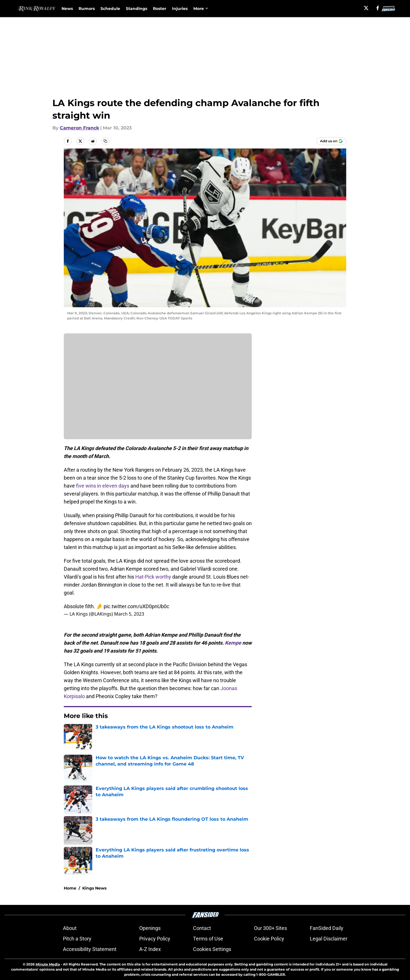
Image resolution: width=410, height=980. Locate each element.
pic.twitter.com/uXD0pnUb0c (136, 606)
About (70, 928)
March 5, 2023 (129, 614)
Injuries (180, 9)
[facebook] (378, 8)
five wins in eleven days (103, 486)
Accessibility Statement (90, 949)
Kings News (94, 888)
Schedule (110, 9)
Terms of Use (208, 939)
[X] (366, 8)
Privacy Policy (155, 939)
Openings (150, 928)
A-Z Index (150, 949)
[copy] (105, 141)
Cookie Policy (269, 939)
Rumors (87, 9)
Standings (137, 9)
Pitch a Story (77, 939)
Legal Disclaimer (329, 939)
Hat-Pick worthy (153, 577)
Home (70, 888)
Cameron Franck (79, 128)
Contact (202, 928)
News (67, 9)
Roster (160, 9)
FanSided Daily (327, 928)
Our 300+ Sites (270, 928)
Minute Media (48, 964)
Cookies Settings (212, 949)
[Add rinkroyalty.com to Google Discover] (331, 141)
